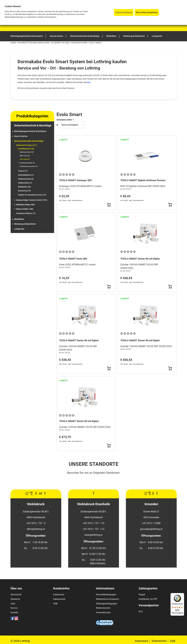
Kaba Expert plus (27, 152)
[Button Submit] (109, 205)
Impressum (59, 595)
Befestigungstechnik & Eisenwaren (30, 131)
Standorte (15, 599)
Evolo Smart (25, 159)
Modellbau (19, 219)
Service (14, 608)
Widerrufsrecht (103, 608)
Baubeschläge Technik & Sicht (32, 200)
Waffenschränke (26, 179)
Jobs (13, 604)
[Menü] (182, 595)
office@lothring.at (36, 529)
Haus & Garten (21, 136)
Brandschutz (24, 191)
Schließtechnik (80, 43)
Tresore (23, 171)
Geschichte (16, 595)
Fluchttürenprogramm (29, 166)
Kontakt (14, 612)
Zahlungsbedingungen (106, 604)
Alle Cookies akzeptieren (147, 12)
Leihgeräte (19, 229)
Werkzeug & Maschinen (25, 224)
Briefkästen (24, 187)
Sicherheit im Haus (60, 43)
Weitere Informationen (47, 17)
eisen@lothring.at (93, 535)
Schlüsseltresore (26, 175)
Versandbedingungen (106, 595)
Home (13, 43)
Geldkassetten (25, 183)
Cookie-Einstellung (124, 12)
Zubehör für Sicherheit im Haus (32, 195)
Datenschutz (59, 599)
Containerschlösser (26, 213)
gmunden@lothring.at (151, 529)
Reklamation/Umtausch (107, 599)
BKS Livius (25, 156)
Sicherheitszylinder (27, 163)
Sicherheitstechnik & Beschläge (34, 43)
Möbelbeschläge (26, 205)
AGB (55, 604)
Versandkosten (103, 612)
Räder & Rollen (25, 209)
